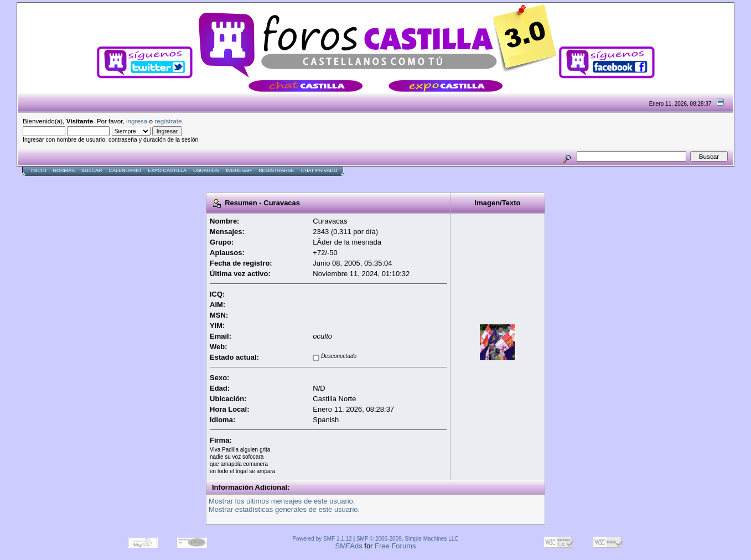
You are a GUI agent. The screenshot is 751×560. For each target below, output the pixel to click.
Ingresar (239, 170)
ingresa (137, 121)
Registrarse (276, 170)
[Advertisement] (218, 181)
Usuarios (206, 170)
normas (64, 170)
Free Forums (395, 546)
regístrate (168, 121)
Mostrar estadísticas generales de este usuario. (284, 509)
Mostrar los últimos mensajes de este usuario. (282, 501)
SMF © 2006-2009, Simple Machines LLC (408, 539)
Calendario (125, 170)
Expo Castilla (167, 170)
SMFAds (349, 546)
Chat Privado (319, 170)
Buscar (92, 170)
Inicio (39, 170)
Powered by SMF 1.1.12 (322, 539)
